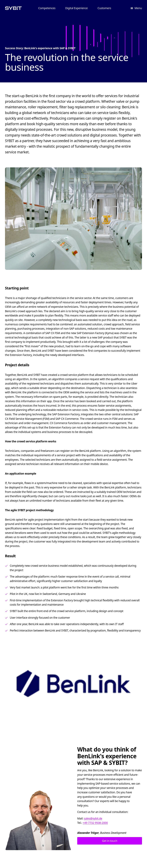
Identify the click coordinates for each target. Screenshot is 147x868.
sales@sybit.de (93, 818)
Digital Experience (76, 8)
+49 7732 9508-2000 (95, 823)
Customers (104, 8)
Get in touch (110, 841)
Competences (47, 8)
